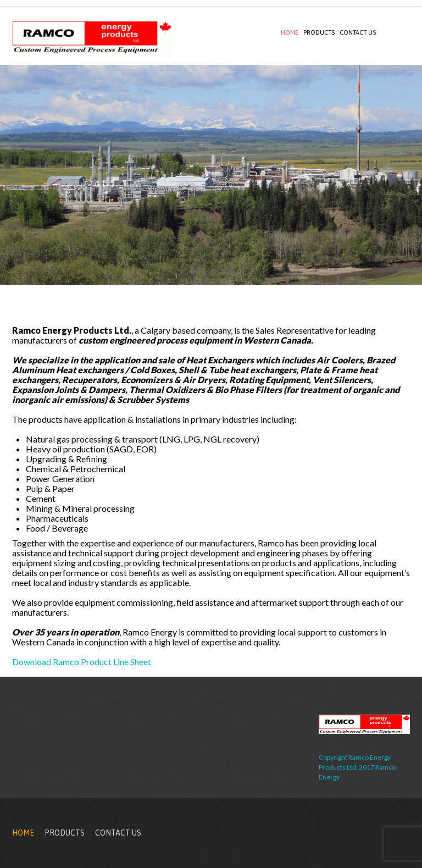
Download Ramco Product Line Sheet (82, 662)
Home (290, 32)
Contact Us (358, 32)
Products (319, 32)
